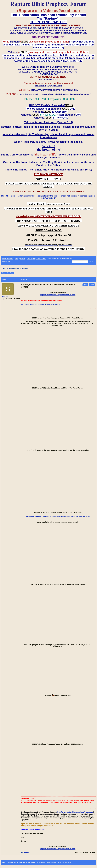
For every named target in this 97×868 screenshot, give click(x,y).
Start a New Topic (8, 273)
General (23, 259)
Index (17, 259)
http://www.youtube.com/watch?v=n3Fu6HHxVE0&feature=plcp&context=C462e (58, 516)
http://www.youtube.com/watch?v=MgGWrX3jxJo (40, 304)
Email (26, 852)
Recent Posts (6, 261)
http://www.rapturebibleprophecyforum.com (58, 295)
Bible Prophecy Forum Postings (37, 259)
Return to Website (8, 259)
